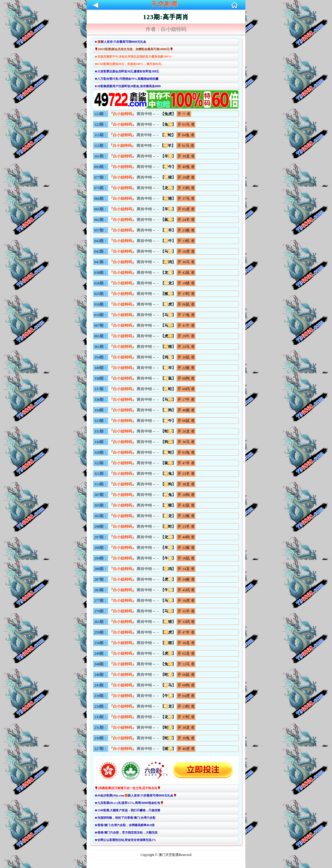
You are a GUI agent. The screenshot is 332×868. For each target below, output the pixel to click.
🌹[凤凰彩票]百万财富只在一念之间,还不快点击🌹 (128, 788)
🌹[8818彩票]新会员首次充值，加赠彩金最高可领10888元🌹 (134, 49)
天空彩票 (165, 4)
